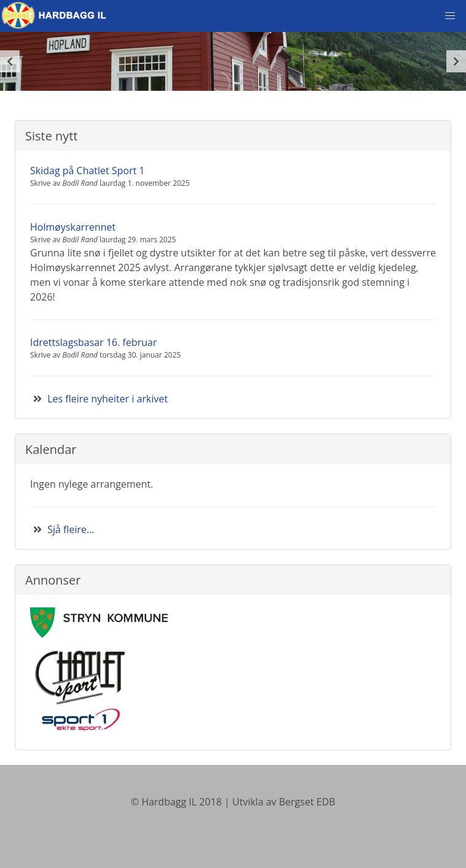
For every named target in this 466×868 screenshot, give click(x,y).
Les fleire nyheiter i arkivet (107, 399)
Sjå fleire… (71, 529)
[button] (450, 16)
